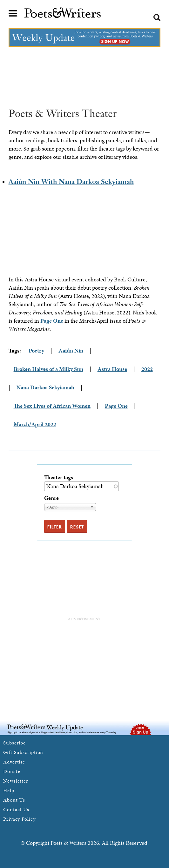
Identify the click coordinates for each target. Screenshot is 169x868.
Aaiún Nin (71, 350)
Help (9, 790)
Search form (157, 17)
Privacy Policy (19, 819)
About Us (14, 800)
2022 (147, 369)
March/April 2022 (35, 424)
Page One (52, 321)
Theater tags (59, 477)
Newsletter (16, 781)
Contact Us (16, 809)
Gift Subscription (23, 752)
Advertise (14, 762)
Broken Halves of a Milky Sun (48, 369)
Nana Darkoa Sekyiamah (45, 387)
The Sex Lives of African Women (52, 406)
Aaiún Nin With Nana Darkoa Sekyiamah (71, 182)
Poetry (36, 350)
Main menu (13, 13)
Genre (51, 498)
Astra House (112, 369)
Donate (12, 771)
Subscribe (14, 743)
